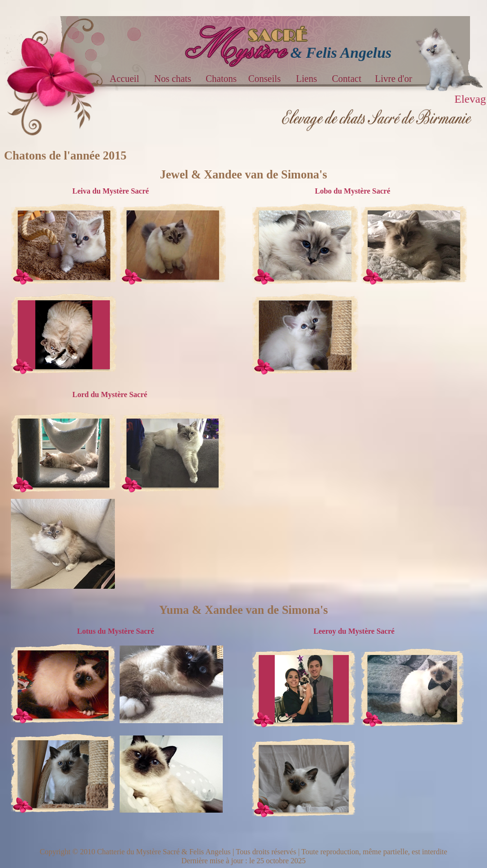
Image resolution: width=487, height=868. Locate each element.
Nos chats (173, 79)
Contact (347, 79)
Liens (306, 79)
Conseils (265, 79)
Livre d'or (394, 79)
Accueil (126, 79)
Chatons (221, 79)
